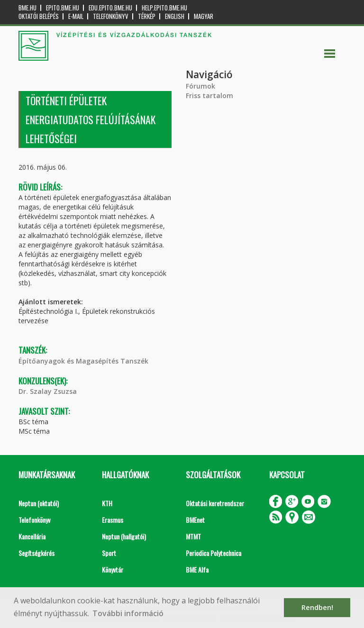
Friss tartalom (209, 96)
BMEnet (195, 520)
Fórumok (200, 86)
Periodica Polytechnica (214, 553)
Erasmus (113, 520)
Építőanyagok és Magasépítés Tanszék (83, 361)
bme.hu (27, 8)
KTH (107, 503)
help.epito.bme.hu (164, 8)
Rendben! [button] (317, 607)
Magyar (204, 16)
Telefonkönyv (111, 16)
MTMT (193, 536)
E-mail (76, 16)
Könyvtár (113, 569)
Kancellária (32, 536)
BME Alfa (197, 569)
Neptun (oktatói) (39, 503)
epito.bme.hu (63, 8)
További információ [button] (128, 613)
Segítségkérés (36, 553)
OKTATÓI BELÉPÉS (39, 16)
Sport (109, 553)
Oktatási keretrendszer (215, 503)
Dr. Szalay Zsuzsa (48, 391)
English (175, 16)
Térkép (147, 16)
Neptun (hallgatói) (124, 536)
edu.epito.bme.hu (110, 8)
